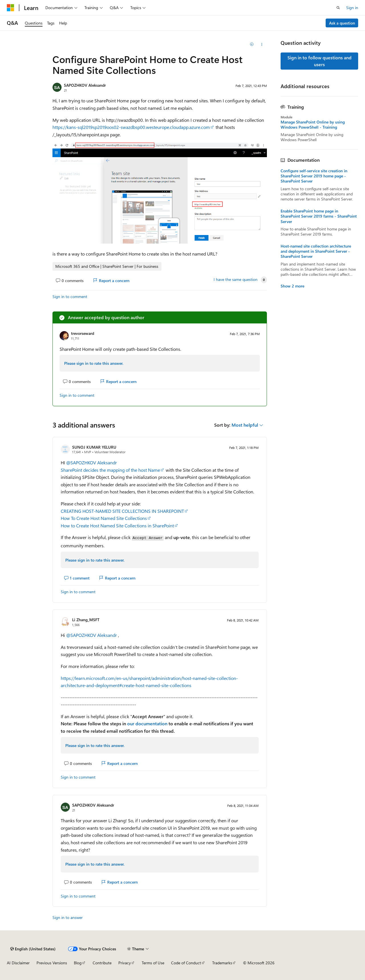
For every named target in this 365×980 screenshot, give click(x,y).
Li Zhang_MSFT (86, 620)
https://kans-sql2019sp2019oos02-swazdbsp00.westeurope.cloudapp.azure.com (131, 127)
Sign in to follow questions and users (320, 61)
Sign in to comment (70, 296)
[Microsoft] (11, 8)
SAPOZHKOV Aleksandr (85, 85)
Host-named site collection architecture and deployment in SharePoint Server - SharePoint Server (316, 251)
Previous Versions (52, 963)
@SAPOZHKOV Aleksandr (92, 462)
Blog (78, 963)
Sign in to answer (68, 917)
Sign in (352, 8)
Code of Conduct (186, 963)
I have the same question (236, 280)
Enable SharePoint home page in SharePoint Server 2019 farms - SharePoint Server (319, 216)
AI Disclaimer (18, 963)
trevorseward (83, 333)
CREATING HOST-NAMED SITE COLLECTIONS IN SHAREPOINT (122, 511)
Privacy (125, 963)
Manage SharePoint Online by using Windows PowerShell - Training (313, 125)
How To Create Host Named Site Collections (104, 518)
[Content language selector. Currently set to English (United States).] (33, 949)
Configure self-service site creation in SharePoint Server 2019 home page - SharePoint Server (314, 176)
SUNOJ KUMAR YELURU (94, 447)
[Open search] (338, 8)
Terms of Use (153, 963)
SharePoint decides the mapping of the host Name (110, 470)
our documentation (147, 723)
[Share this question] (262, 44)
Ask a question (342, 23)
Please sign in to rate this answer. (94, 363)
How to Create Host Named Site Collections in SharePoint (117, 526)
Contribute (102, 963)
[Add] (252, 44)
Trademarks (222, 963)
